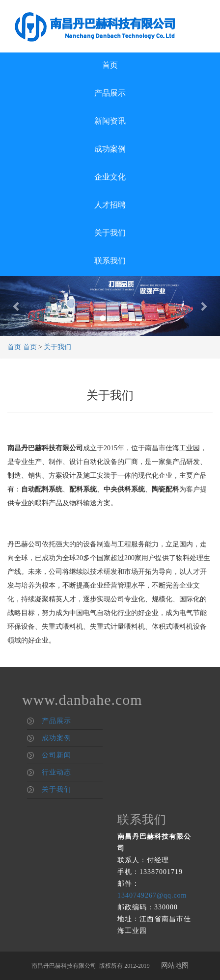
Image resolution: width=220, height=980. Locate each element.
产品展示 (110, 93)
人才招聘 (110, 205)
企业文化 (110, 177)
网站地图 (175, 966)
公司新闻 (56, 755)
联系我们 (110, 261)
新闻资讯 (110, 121)
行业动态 (56, 772)
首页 (110, 65)
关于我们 (110, 233)
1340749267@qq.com (152, 895)
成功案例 (110, 149)
